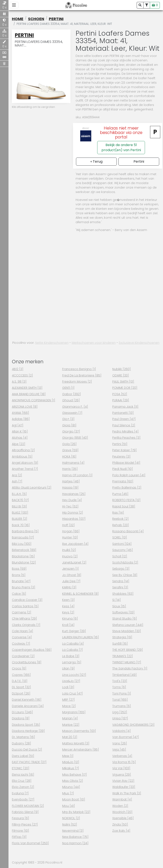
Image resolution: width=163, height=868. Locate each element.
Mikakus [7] (71, 768)
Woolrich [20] (122, 812)
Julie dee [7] (71, 581)
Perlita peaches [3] (126, 438)
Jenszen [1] (70, 569)
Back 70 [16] (21, 525)
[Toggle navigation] (14, 5)
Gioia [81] (69, 425)
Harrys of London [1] (77, 475)
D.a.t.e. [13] (20, 681)
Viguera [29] (122, 775)
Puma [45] (120, 494)
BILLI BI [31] (19, 506)
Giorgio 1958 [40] (75, 438)
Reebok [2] (120, 519)
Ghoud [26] (71, 400)
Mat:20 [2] (70, 737)
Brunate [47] (21, 581)
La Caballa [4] (73, 644)
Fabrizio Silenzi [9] (25, 812)
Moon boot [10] (74, 799)
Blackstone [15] (23, 556)
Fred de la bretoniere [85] (82, 375)
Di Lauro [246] (22, 712)
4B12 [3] (18, 369)
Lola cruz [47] (72, 693)
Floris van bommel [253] (30, 843)
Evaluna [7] (20, 793)
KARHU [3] (69, 587)
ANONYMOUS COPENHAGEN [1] (34, 400)
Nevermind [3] (73, 831)
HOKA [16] (69, 457)
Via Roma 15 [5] (124, 762)
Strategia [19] (122, 637)
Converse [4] (22, 637)
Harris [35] (70, 469)
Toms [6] (119, 687)
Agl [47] (18, 425)
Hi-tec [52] (70, 506)
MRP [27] (68, 700)
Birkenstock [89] (24, 550)
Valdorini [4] (122, 731)
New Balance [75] (75, 837)
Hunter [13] (70, 537)
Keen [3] (68, 600)
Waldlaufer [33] (124, 787)
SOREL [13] (120, 537)
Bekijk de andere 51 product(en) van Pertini (121, 147)
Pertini (56, 19)
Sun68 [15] (120, 644)
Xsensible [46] (123, 818)
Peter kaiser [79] (124, 450)
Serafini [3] (120, 587)
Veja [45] (119, 750)
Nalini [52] (70, 824)
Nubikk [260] (122, 369)
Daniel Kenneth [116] (27, 700)
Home (18, 19)
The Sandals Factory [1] (130, 668)
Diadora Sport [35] (26, 725)
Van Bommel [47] (126, 737)
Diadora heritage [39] (28, 731)
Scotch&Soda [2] (125, 562)
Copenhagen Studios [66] (32, 650)
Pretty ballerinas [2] (127, 488)
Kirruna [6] (70, 619)
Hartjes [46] (71, 481)
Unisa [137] (120, 718)
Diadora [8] (21, 718)
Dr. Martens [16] (23, 737)
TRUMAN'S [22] (123, 656)
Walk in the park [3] (127, 793)
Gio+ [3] (68, 419)
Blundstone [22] (24, 562)
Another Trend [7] (25, 469)
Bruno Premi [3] (24, 587)
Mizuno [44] (71, 787)
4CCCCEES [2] (22, 375)
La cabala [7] (72, 650)
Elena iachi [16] (23, 775)
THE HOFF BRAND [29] (128, 650)
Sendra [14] (121, 581)
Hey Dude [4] (72, 500)
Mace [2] (69, 706)
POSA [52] (120, 394)
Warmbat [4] (122, 799)
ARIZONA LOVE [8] (25, 407)
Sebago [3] (121, 569)
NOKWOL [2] (71, 818)
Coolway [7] (21, 644)
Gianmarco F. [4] (75, 407)
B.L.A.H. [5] (19, 494)
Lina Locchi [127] (74, 675)
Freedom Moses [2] (77, 382)
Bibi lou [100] (22, 544)
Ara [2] (17, 475)
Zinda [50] (120, 824)
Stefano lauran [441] (128, 625)
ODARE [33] (121, 375)
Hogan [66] (71, 531)
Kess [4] (68, 606)
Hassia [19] (70, 488)
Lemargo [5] (72, 662)
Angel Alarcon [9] (25, 463)
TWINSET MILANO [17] (127, 662)
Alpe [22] (19, 444)
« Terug (96, 161)
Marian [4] (70, 718)
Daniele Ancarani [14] (28, 706)
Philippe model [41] (126, 463)
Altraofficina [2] (23, 450)
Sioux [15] (119, 606)
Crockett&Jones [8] (27, 662)
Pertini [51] (120, 444)
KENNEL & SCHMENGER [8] (80, 594)
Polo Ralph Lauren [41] (129, 475)
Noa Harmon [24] (75, 843)
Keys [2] (68, 612)
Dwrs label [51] (23, 756)
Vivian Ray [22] (123, 781)
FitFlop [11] (19, 837)
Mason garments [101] (79, 731)
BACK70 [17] (20, 500)
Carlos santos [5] (25, 606)
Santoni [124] (122, 544)
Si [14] (117, 600)
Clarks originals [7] (26, 625)
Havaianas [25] (74, 494)
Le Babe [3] (71, 656)
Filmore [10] (20, 831)
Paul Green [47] (124, 419)
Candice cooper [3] (27, 600)
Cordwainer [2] (23, 656)
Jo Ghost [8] (72, 575)
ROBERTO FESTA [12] (126, 500)
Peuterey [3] (121, 457)
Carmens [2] (22, 612)
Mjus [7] (68, 793)
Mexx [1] (68, 756)
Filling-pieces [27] (25, 824)
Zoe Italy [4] (121, 831)
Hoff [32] (68, 525)
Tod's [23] (120, 681)
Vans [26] (120, 743)
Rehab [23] (121, 525)
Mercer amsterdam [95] (81, 750)
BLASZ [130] (20, 513)
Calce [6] (19, 594)
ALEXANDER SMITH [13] (27, 388)
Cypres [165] (21, 675)
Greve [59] (70, 450)
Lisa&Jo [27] (71, 681)
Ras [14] (118, 513)
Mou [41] (69, 806)
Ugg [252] (120, 712)
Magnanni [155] (74, 712)
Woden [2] (120, 806)
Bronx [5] (19, 575)
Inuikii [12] (69, 550)
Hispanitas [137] (74, 519)
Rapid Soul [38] (124, 506)
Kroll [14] (68, 625)
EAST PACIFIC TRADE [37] (29, 762)
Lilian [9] (68, 668)
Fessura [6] (20, 818)
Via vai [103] (121, 768)
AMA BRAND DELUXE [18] (29, 394)
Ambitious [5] (22, 457)
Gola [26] (69, 444)
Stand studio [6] (125, 619)
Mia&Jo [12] (71, 762)
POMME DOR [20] (125, 388)
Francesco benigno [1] (79, 369)
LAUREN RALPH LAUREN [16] (81, 637)
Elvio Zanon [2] (23, 787)
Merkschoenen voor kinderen (94, 343)
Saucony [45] (123, 550)
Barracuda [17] (23, 537)
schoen (36, 19)
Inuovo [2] (70, 556)
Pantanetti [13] (123, 413)
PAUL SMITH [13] (123, 382)
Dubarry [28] (21, 743)
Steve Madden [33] (127, 631)
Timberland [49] (124, 675)
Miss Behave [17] (74, 775)
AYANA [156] (20, 413)
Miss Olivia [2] (73, 781)
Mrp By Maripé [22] (76, 812)
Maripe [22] (71, 725)
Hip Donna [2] (73, 513)
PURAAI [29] (121, 400)
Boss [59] (19, 569)
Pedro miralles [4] (125, 431)
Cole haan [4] (22, 631)
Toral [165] (120, 700)
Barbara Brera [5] (25, 531)
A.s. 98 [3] (19, 382)
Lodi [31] (68, 687)
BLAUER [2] (20, 519)
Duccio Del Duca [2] (27, 750)
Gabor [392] (72, 394)
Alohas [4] (20, 438)
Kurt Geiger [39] (74, 631)
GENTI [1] (68, 388)
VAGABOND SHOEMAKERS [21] (133, 725)
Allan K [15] (20, 431)
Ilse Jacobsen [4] (75, 544)
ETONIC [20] (21, 768)
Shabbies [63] (123, 594)
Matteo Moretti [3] (76, 743)
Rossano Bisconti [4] (128, 531)
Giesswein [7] (72, 413)
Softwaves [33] (123, 612)
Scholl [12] (120, 556)
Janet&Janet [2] (74, 562)
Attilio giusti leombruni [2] (32, 488)
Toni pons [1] (122, 693)
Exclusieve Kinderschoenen (139, 343)
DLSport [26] (21, 693)
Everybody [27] (23, 799)
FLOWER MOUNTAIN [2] (28, 806)
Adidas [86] (21, 419)
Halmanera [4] (73, 463)
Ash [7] (17, 481)
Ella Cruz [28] (22, 781)
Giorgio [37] (71, 431)
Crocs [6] (19, 668)
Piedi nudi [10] (123, 469)
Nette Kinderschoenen (52, 343)
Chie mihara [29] (24, 619)
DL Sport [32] (21, 687)
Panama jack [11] (125, 407)
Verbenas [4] (122, 756)
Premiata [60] (123, 481)
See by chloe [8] (125, 575)
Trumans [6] (122, 706)
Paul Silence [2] (124, 425)
